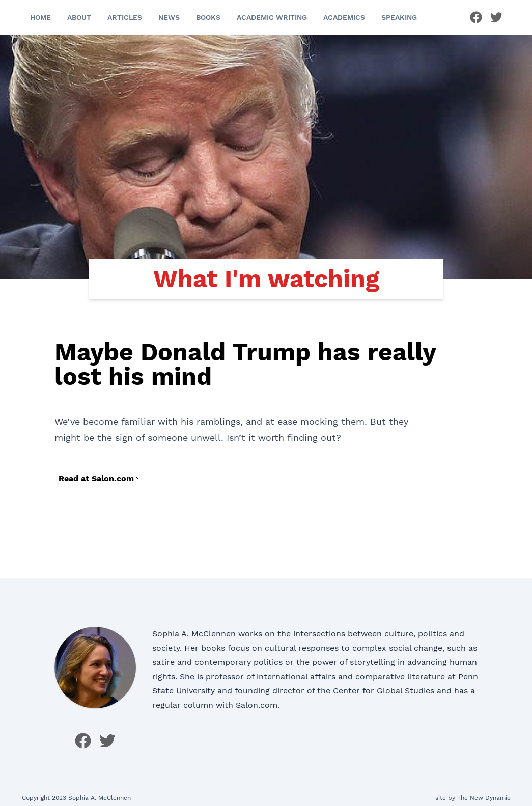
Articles (125, 17)
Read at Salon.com (99, 478)
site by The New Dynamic (473, 798)
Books (208, 17)
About (79, 17)
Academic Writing (272, 17)
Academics (344, 17)
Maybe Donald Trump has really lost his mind (245, 364)
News (169, 17)
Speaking (399, 17)
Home (40, 17)
